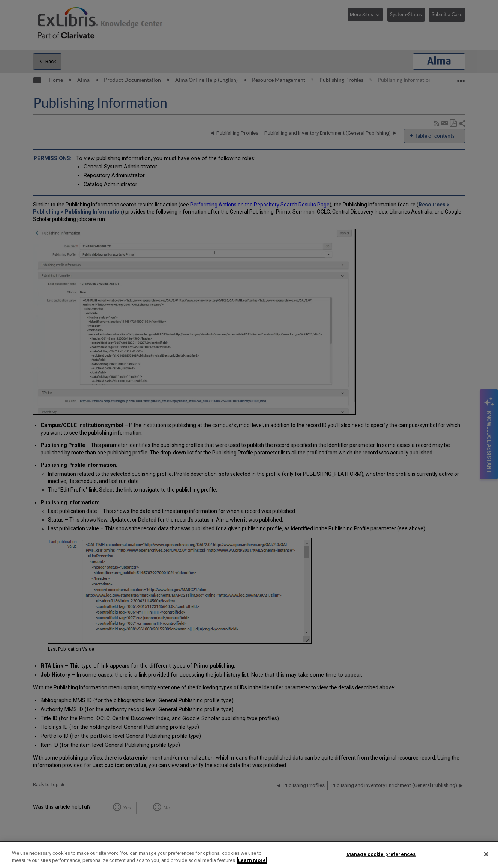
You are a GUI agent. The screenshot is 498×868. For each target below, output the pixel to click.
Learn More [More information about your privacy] (252, 860)
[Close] (486, 854)
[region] (249, 855)
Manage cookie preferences (381, 854)
